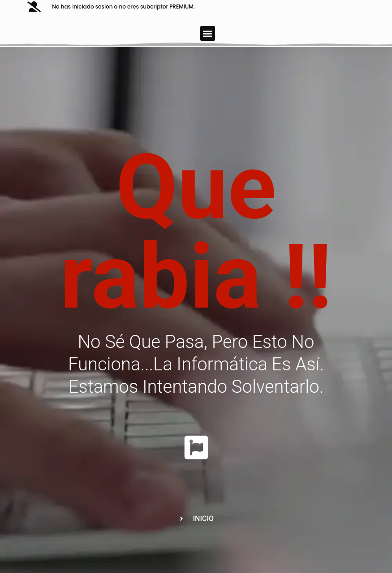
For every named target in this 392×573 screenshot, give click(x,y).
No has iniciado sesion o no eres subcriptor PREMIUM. (123, 7)
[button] (208, 33)
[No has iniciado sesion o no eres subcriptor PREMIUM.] (34, 7)
